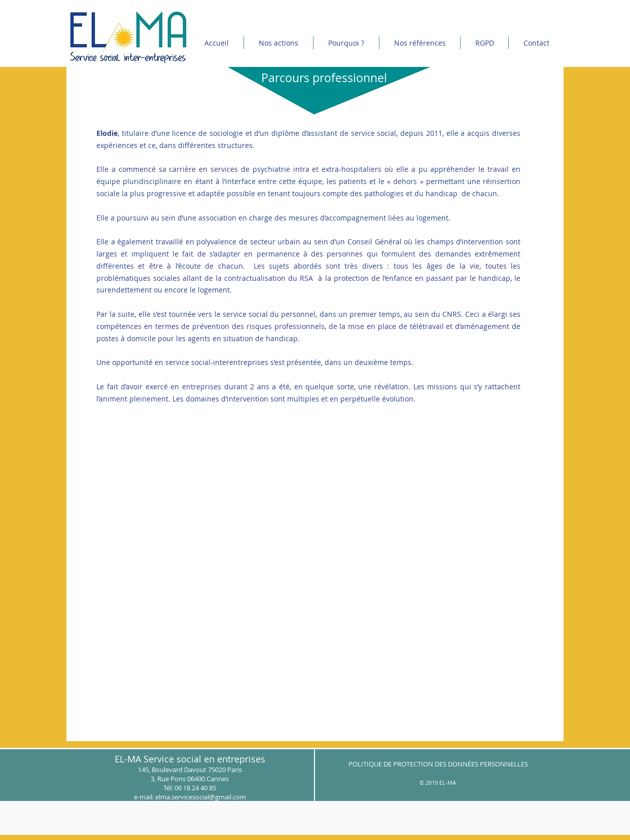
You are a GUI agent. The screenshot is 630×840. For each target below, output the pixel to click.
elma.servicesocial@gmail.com (201, 797)
